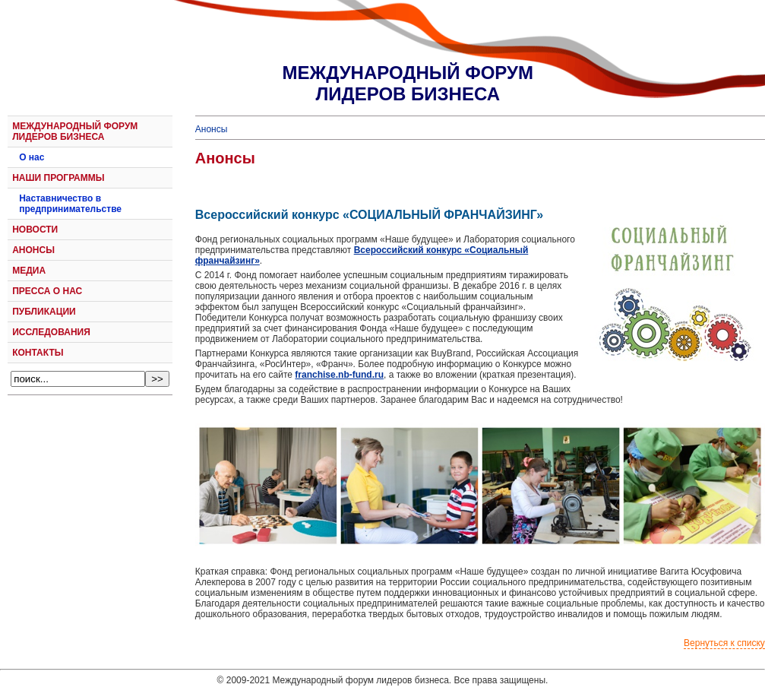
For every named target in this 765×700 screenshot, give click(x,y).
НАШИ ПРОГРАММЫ (58, 178)
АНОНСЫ (33, 250)
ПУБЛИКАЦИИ (44, 312)
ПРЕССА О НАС (47, 291)
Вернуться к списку (724, 643)
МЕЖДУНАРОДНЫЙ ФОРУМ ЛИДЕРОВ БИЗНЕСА (75, 131)
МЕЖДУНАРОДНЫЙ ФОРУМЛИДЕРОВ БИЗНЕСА (408, 83)
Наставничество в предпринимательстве (70, 204)
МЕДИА (29, 271)
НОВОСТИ (35, 230)
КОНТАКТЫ (38, 353)
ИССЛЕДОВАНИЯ (51, 332)
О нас (32, 157)
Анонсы (212, 129)
